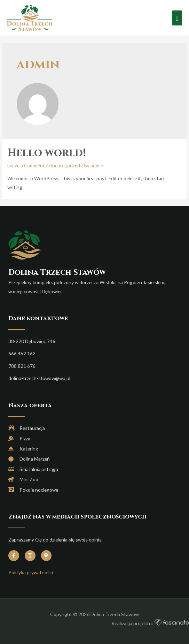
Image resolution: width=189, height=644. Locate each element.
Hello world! (46, 153)
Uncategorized (64, 165)
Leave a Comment (26, 165)
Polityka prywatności (31, 572)
